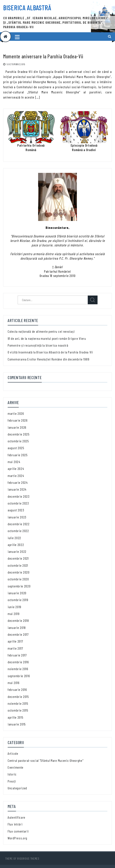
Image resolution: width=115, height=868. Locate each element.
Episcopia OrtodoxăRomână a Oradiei (84, 147)
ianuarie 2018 (17, 627)
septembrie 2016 (19, 676)
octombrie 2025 (18, 441)
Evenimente (16, 767)
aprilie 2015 (15, 717)
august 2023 (16, 510)
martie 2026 (16, 413)
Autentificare (17, 817)
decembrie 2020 (19, 572)
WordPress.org (17, 838)
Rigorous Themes (28, 858)
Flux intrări (15, 824)
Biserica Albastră (27, 7)
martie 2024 (16, 476)
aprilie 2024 (16, 469)
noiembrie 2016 (18, 669)
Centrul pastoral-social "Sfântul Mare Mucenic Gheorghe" (46, 760)
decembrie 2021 (18, 558)
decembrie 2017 (18, 634)
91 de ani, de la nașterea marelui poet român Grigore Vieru (47, 338)
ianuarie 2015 (17, 724)
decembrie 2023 (19, 496)
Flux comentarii (18, 831)
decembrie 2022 (19, 524)
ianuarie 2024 (17, 489)
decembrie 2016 (18, 662)
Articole (13, 753)
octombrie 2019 (18, 600)
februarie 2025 (18, 455)
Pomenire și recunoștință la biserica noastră (38, 345)
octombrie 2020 (18, 579)
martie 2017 (15, 648)
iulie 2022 (14, 538)
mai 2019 (14, 614)
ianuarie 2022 (17, 551)
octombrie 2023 (18, 503)
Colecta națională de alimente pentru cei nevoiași (41, 331)
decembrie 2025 (19, 434)
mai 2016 (14, 683)
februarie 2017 (17, 655)
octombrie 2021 (18, 565)
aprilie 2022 (16, 545)
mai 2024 (14, 462)
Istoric (12, 774)
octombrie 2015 (18, 710)
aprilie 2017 (15, 641)
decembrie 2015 (18, 697)
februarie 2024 (18, 482)
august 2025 (16, 448)
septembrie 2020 (19, 586)
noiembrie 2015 (18, 703)
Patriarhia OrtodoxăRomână (31, 147)
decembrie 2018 (18, 620)
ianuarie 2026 (17, 427)
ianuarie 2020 (17, 593)
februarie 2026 (18, 420)
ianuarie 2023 (17, 517)
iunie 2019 (14, 607)
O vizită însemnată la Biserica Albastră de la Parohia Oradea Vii (50, 352)
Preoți (12, 781)
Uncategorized (17, 788)
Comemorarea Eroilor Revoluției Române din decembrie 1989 (48, 359)
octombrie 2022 (18, 531)
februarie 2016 (17, 689)
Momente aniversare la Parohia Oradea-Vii (43, 56)
